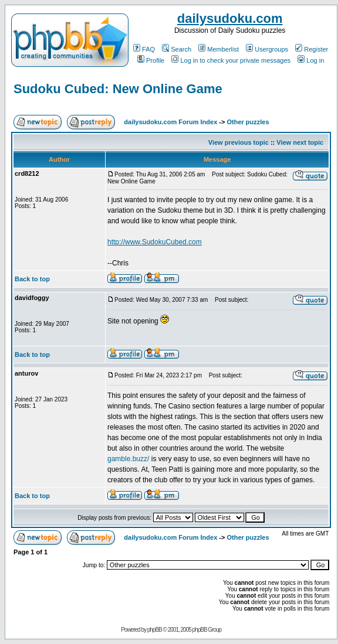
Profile (151, 60)
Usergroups (267, 49)
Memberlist (219, 49)
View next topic (300, 142)
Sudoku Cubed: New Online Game (118, 89)
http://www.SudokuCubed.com (155, 242)
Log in (311, 60)
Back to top (32, 279)
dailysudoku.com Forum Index (170, 122)
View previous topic (239, 142)
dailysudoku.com (230, 18)
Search (177, 49)
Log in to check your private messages (231, 60)
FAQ (144, 49)
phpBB (155, 630)
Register (312, 49)
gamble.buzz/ (128, 459)
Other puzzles (248, 122)
